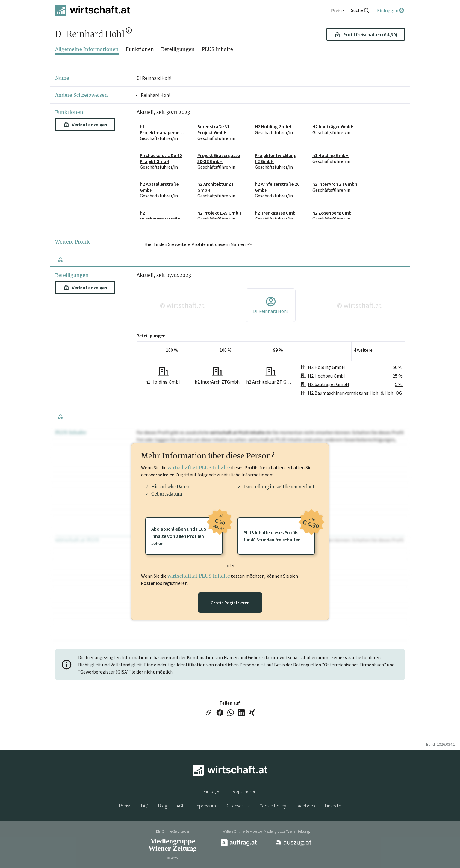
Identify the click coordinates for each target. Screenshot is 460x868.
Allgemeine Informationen (87, 49)
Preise (125, 806)
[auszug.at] (294, 845)
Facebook (305, 806)
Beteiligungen (178, 49)
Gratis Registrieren (230, 603)
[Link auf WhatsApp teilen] (231, 713)
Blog (163, 806)
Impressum (205, 806)
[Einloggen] (391, 10)
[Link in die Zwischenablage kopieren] (208, 713)
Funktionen (140, 49)
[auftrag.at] (239, 845)
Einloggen (213, 791)
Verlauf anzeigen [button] (86, 125)
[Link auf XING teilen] (252, 713)
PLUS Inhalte (217, 49)
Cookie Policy (273, 806)
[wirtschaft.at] (93, 10)
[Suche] (360, 10)
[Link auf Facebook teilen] (220, 713)
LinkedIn (333, 806)
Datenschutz (238, 806)
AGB (181, 806)
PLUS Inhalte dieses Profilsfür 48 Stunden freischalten (279, 530)
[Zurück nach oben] (60, 259)
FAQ (145, 806)
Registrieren (245, 791)
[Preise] (337, 10)
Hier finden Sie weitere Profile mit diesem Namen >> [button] (198, 244)
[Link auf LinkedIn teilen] (241, 713)
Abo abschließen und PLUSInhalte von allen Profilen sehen (187, 532)
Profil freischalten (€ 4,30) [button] (366, 34)
